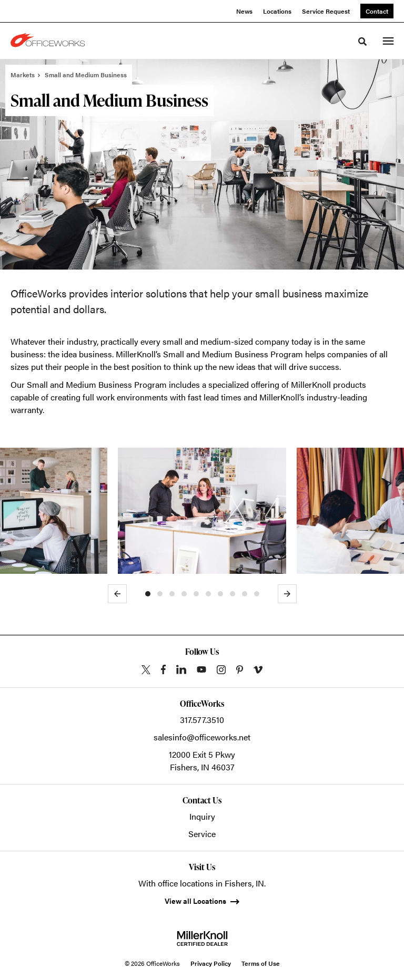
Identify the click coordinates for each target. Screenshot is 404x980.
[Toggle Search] (362, 42)
